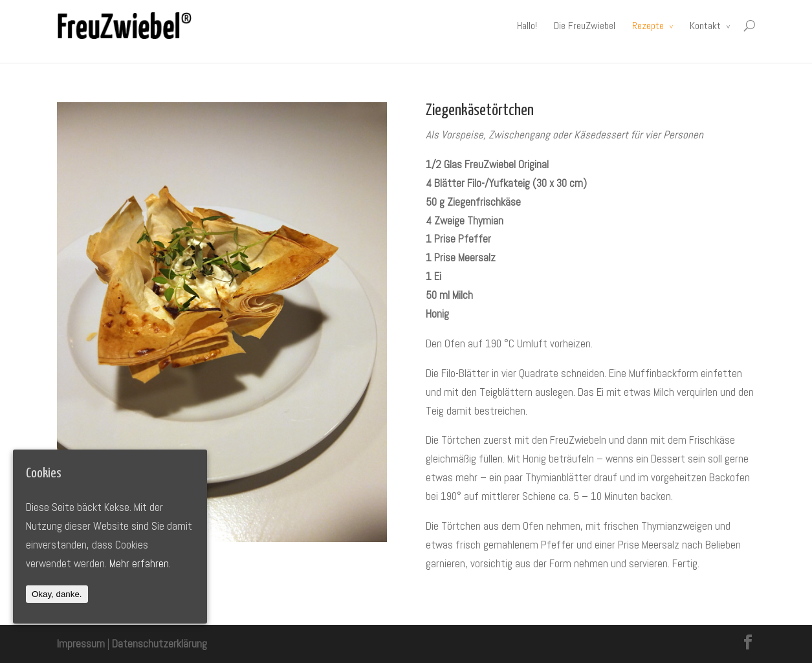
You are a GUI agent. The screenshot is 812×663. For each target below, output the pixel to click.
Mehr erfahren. (140, 563)
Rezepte (648, 26)
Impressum (81, 644)
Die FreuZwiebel (585, 26)
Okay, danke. (57, 594)
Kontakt (705, 26)
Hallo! (527, 26)
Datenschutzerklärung (159, 644)
